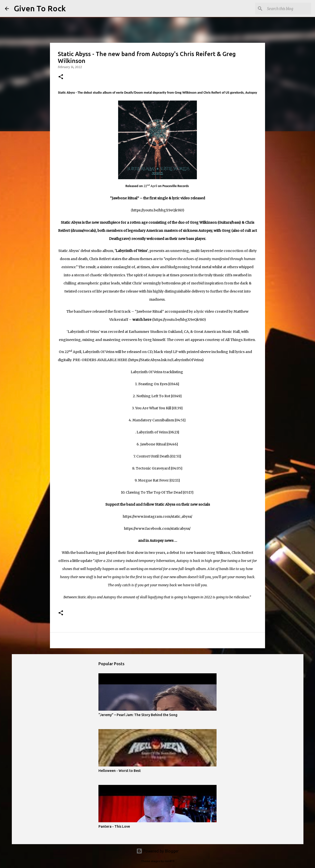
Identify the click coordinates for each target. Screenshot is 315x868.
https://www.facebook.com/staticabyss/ (157, 529)
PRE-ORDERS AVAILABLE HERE (100, 360)
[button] (61, 77)
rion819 (169, 861)
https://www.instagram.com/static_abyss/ (157, 516)
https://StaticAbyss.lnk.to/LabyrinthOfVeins (166, 360)
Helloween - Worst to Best (120, 771)
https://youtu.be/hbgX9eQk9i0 (157, 210)
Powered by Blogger (157, 851)
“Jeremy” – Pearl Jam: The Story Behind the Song (138, 715)
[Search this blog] (285, 9)
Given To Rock (40, 8)
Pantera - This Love (114, 826)
